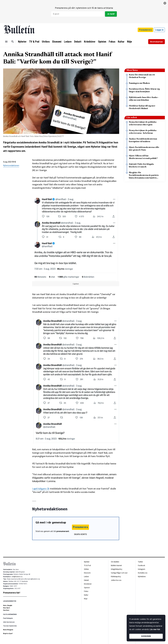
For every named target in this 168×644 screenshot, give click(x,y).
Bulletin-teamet (116, 565)
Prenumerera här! (12, 593)
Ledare (68, 42)
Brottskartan (157, 42)
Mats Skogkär (8, 605)
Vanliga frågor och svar (119, 573)
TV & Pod (34, 42)
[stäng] (165, 3)
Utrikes (46, 42)
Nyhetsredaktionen (11, 165)
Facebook (141, 565)
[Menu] (6, 42)
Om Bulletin (115, 562)
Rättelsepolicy (116, 577)
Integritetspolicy (117, 569)
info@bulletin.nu (17, 577)
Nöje (129, 42)
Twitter (140, 562)
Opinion (102, 42)
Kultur (121, 42)
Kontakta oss (143, 573)
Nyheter (22, 42)
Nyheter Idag (99, 147)
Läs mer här (155, 629)
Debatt (78, 42)
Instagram (142, 569)
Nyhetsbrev (142, 577)
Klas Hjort (7, 608)
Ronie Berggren (8, 630)
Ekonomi (57, 42)
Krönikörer (90, 42)
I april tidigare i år (41, 489)
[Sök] (13, 42)
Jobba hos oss (116, 580)
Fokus (112, 42)
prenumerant (63, 531)
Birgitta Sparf (8, 633)
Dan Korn (6, 610)
